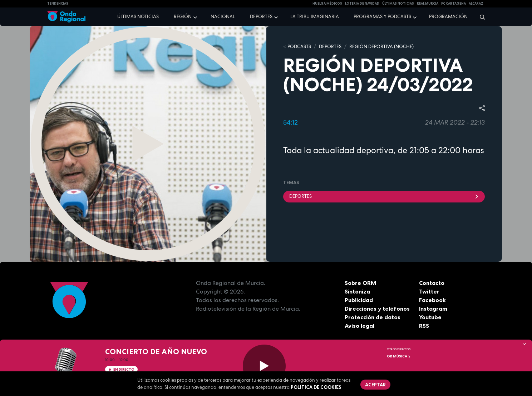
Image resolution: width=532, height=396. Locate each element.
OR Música (399, 356)
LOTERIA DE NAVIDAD (362, 4)
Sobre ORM (360, 283)
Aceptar (375, 385)
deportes (384, 196)
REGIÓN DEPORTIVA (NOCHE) (381, 47)
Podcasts (299, 47)
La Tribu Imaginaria (315, 17)
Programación (448, 17)
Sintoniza (357, 291)
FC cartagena (454, 4)
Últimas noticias (138, 17)
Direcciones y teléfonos (377, 309)
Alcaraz (476, 4)
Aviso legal (359, 326)
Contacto (432, 283)
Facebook (432, 300)
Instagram (433, 309)
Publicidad (359, 300)
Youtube (430, 317)
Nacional (223, 17)
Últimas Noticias (398, 4)
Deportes (261, 17)
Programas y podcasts (382, 17)
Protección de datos (373, 317)
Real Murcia (428, 4)
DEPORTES (330, 47)
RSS (424, 326)
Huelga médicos (327, 4)
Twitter (429, 291)
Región (183, 17)
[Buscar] (480, 17)
